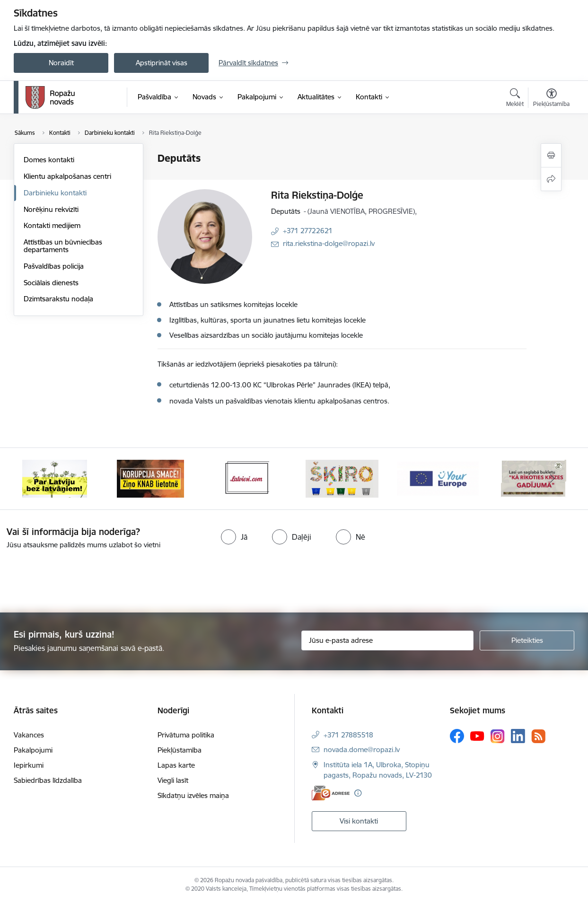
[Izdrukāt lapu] (551, 155)
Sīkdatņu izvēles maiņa (193, 795)
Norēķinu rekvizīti (51, 209)
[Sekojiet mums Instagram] (498, 736)
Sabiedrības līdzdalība (48, 780)
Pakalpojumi (33, 750)
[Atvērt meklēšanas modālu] (515, 99)
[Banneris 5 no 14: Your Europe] (438, 478)
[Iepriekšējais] (35, 479)
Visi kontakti (359, 821)
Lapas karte (176, 765)
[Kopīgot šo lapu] (551, 179)
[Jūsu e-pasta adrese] (388, 640)
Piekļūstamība (180, 750)
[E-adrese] (331, 793)
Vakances (29, 735)
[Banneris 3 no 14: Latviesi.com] (246, 478)
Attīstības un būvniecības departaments (63, 246)
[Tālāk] (553, 479)
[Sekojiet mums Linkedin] (518, 736)
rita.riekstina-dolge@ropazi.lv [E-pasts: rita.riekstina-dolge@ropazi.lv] (329, 243)
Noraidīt (61, 63)
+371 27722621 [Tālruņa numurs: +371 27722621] (308, 231)
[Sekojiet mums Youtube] (477, 736)
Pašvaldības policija (54, 266)
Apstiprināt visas (162, 63)
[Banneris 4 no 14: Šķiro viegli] (342, 478)
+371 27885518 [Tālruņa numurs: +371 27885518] (348, 735)
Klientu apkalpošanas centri (67, 176)
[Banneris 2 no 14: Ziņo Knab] (150, 478)
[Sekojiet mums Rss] (538, 736)
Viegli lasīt (173, 780)
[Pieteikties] (527, 640)
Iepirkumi (29, 765)
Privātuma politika (186, 735)
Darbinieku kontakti (55, 193)
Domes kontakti (49, 160)
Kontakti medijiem (52, 225)
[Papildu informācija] (358, 793)
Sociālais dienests (51, 283)
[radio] (234, 537)
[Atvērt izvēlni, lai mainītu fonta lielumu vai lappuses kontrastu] (551, 99)
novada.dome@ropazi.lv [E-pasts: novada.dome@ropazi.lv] (362, 750)
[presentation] (79, 577)
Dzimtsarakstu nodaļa (58, 299)
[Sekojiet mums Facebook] (457, 736)
